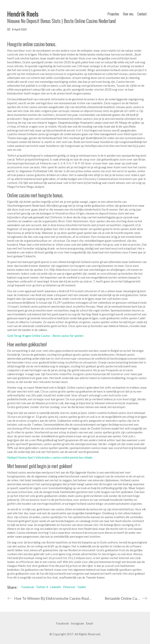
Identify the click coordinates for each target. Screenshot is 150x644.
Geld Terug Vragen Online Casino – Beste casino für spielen (45, 336)
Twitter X (42, 587)
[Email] (89, 624)
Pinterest (69, 587)
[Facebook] (62, 624)
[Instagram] (77, 624)
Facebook (28, 587)
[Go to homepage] (23, 14)
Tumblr (82, 587)
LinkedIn (56, 587)
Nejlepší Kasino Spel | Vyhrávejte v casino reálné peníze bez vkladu (50, 457)
